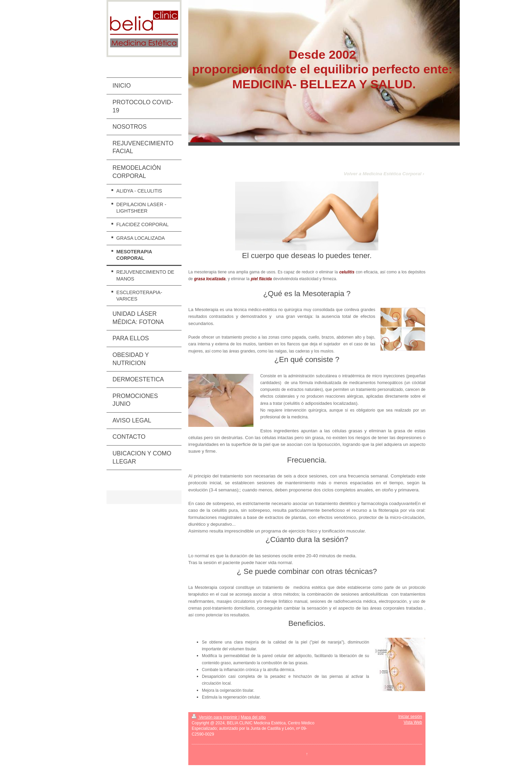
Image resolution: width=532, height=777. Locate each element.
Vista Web (413, 722)
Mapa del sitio (253, 717)
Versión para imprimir (215, 717)
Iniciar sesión (410, 717)
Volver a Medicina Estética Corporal (383, 174)
